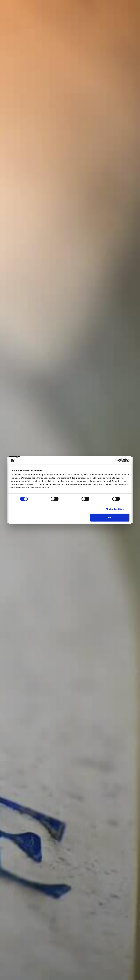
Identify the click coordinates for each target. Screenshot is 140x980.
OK (110, 518)
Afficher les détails (115, 509)
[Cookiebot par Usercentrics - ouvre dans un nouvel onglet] (118, 460)
